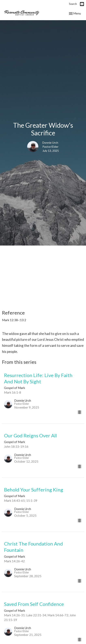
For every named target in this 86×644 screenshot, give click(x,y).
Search (73, 4)
